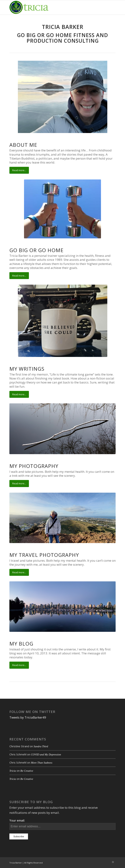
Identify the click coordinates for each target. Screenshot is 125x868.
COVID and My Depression (46, 755)
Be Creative (27, 771)
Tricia (13, 771)
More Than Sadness (42, 763)
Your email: (17, 820)
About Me (23, 145)
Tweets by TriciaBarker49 (28, 717)
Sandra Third (41, 746)
